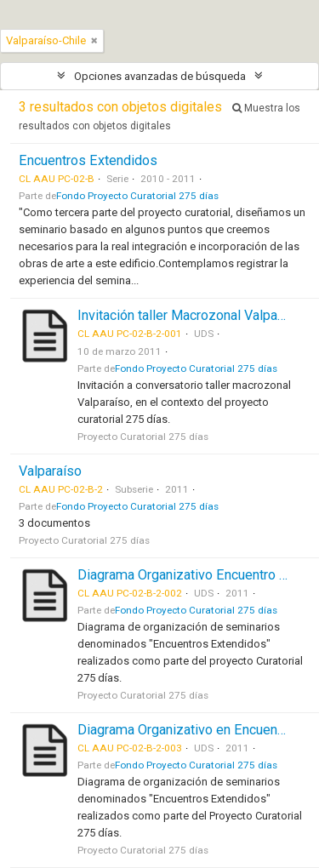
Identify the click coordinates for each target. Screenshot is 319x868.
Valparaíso (50, 471)
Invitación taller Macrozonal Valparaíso (192, 315)
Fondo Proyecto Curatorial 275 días (137, 196)
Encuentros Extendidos (88, 160)
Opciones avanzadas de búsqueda (160, 76)
